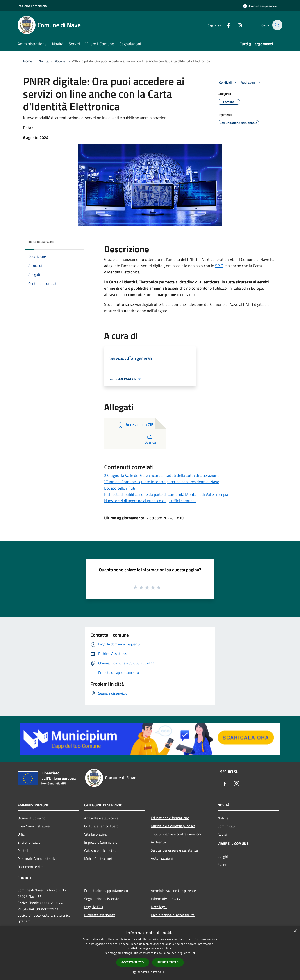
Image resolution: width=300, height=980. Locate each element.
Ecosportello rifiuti (120, 488)
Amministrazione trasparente (173, 891)
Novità (44, 61)
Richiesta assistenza (100, 915)
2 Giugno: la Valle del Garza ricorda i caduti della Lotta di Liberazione (162, 475)
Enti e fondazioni (30, 842)
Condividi (228, 83)
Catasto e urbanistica (100, 850)
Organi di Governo (31, 818)
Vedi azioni (251, 83)
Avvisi (222, 834)
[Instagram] (237, 25)
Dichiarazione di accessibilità (173, 915)
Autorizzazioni (162, 858)
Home (27, 61)
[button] (150, 972)
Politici (23, 850)
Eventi (223, 865)
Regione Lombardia (32, 6)
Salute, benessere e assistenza (174, 850)
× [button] (295, 931)
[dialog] (150, 953)
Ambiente (158, 842)
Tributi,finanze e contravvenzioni (176, 834)
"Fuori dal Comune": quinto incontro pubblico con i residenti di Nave (162, 482)
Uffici (22, 834)
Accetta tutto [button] (133, 962)
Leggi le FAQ (94, 907)
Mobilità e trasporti (99, 859)
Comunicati (226, 826)
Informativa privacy (166, 899)
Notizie (60, 61)
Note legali (159, 907)
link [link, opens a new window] (193, 953)
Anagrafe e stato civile (101, 818)
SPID (219, 266)
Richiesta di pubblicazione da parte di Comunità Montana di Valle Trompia (166, 494)
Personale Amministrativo (37, 859)
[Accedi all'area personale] (260, 6)
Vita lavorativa (95, 834)
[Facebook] (226, 25)
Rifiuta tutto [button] (168, 962)
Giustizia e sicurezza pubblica (173, 826)
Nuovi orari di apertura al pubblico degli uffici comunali (150, 501)
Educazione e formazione (170, 818)
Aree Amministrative (34, 826)
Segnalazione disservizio (103, 899)
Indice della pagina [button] (41, 242)
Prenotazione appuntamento (106, 891)
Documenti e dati (31, 867)
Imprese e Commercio (101, 842)
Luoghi (223, 857)
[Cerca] (277, 25)
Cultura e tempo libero (101, 826)
